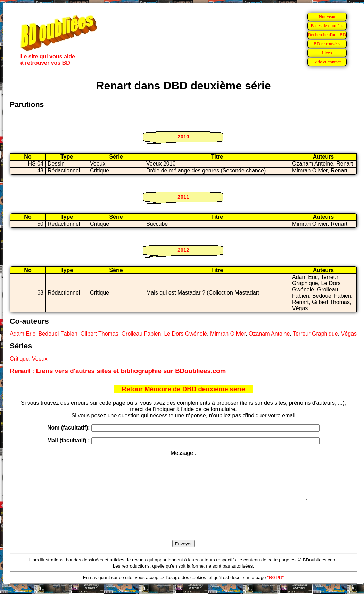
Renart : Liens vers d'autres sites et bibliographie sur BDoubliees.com (118, 371)
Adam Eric (23, 334)
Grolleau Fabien (141, 334)
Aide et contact (327, 62)
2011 (183, 197)
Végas (349, 334)
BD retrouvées (327, 44)
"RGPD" (275, 585)
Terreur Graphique (315, 334)
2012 (183, 250)
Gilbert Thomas (100, 334)
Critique (19, 359)
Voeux (40, 359)
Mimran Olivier (228, 334)
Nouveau (327, 17)
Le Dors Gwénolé (185, 334)
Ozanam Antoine (269, 334)
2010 (183, 137)
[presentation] (183, 528)
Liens (327, 53)
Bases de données (327, 26)
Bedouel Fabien (58, 334)
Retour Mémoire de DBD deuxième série (184, 389)
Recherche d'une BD (327, 35)
